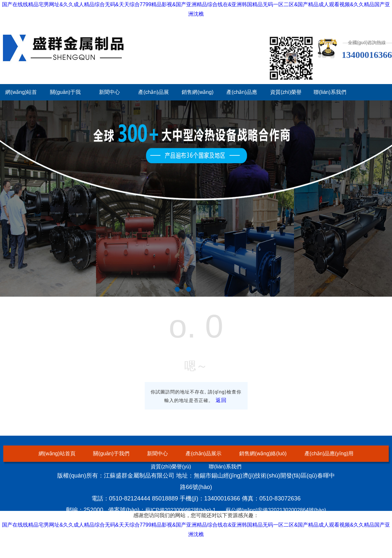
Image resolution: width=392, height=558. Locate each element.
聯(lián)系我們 (330, 92)
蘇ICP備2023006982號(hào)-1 (180, 510)
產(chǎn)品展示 (203, 453)
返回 (221, 400)
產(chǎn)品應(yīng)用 (329, 453)
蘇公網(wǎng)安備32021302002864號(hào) (276, 510)
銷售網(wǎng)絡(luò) (263, 453)
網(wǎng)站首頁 (57, 453)
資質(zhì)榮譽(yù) (171, 467)
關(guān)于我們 (111, 453)
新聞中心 (109, 92)
